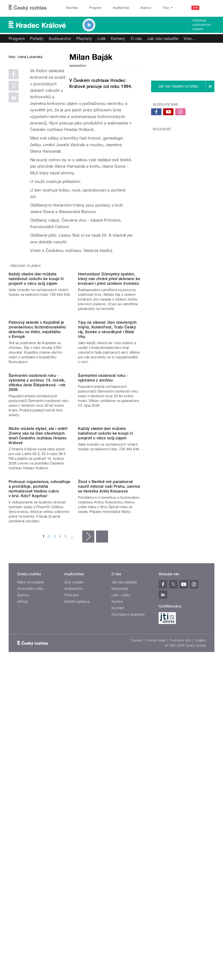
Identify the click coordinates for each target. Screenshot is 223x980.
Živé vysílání (74, 791)
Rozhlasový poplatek (128, 823)
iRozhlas (70, 8)
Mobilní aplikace (77, 810)
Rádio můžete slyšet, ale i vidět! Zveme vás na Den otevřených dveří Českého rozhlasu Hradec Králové (38, 609)
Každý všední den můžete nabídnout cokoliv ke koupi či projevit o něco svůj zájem (36, 347)
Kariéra (117, 810)
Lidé (102, 38)
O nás (136, 38)
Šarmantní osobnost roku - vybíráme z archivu (103, 516)
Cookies (137, 849)
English (201, 849)
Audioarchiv (202, 25)
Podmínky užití (181, 849)
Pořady (37, 38)
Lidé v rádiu (121, 804)
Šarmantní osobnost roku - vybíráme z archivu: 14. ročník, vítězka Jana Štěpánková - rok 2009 (37, 521)
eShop (22, 810)
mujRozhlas (110, 8)
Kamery (198, 29)
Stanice (130, 8)
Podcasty (72, 804)
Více (190, 38)
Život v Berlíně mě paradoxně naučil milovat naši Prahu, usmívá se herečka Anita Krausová (109, 695)
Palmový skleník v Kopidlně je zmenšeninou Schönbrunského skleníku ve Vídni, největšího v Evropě (37, 433)
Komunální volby (30, 797)
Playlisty (84, 38)
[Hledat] (209, 8)
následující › (88, 745)
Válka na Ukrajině (31, 791)
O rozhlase (150, 8)
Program (89, 8)
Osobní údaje (156, 849)
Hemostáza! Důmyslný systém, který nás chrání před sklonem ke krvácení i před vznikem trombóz (109, 347)
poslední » (102, 745)
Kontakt (118, 817)
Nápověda (120, 797)
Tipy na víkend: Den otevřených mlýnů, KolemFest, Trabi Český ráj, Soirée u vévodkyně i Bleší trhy (107, 433)
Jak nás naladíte (163, 38)
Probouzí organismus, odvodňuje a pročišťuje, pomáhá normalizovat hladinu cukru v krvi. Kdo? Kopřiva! (39, 697)
